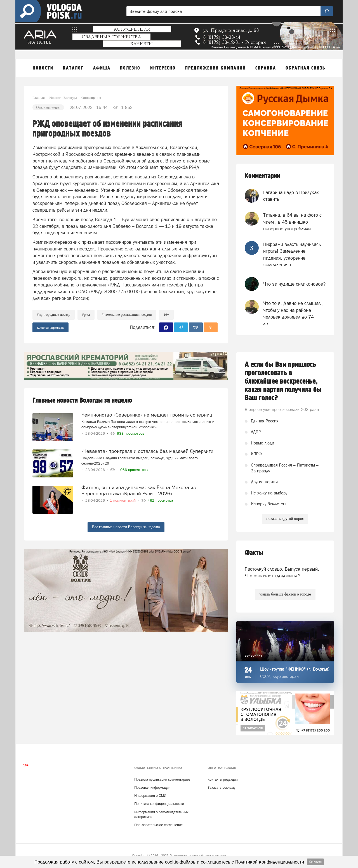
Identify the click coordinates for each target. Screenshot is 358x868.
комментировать (50, 327)
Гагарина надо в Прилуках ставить (291, 196)
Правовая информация (152, 788)
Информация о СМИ (150, 796)
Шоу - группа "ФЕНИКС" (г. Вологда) (295, 669)
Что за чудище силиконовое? (294, 284)
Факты (254, 553)
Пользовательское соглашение (158, 825)
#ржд (86, 315)
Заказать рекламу (222, 788)
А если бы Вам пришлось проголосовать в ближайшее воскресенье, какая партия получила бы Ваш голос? (283, 381)
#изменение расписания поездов (127, 315)
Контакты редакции (222, 779)
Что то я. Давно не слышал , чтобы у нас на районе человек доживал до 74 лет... (293, 313)
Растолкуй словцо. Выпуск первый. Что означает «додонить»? (282, 572)
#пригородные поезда (54, 315)
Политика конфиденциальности (159, 804)
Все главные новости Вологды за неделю (126, 527)
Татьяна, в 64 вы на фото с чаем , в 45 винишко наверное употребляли (292, 222)
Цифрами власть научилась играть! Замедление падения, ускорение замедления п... (292, 254)
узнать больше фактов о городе (285, 594)
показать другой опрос (285, 519)
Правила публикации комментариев (162, 779)
